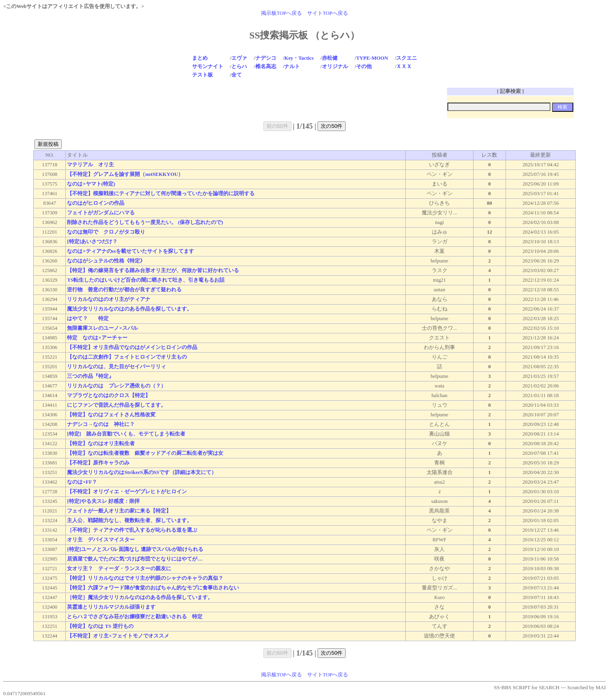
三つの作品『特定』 (90, 376)
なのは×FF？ (82, 482)
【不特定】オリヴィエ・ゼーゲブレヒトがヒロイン (127, 492)
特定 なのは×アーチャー (97, 338)
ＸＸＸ (404, 67)
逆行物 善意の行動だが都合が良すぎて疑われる (124, 290)
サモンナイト (208, 67)
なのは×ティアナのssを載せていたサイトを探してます (130, 251)
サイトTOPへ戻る (328, 13)
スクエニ (407, 58)
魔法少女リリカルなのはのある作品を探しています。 (129, 309)
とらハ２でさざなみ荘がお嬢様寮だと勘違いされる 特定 (135, 617)
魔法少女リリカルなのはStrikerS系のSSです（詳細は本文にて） (142, 472)
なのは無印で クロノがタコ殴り (106, 232)
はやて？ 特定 (88, 319)
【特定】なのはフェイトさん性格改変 (111, 415)
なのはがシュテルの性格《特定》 (106, 261)
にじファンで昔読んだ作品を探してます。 (116, 405)
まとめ (200, 58)
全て (237, 75)
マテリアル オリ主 (90, 165)
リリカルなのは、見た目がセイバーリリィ (116, 367)
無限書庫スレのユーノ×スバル (102, 328)
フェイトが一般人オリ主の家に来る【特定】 (119, 511)
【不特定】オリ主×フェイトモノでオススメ (118, 636)
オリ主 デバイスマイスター (101, 540)
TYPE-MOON (372, 58)
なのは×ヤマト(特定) (91, 184)
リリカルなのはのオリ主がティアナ (109, 299)
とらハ (239, 67)
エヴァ (239, 58)
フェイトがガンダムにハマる (101, 213)
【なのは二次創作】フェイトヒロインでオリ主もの (127, 357)
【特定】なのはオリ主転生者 (101, 444)
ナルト (292, 67)
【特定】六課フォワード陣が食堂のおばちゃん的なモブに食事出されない (153, 588)
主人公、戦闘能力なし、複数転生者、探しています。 (129, 520)
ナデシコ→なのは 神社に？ (101, 424)
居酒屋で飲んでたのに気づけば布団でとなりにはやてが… (135, 559)
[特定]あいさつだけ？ (92, 242)
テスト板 (202, 75)
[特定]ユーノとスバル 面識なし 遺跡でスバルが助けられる (135, 549)
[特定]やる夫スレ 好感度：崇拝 (103, 501)
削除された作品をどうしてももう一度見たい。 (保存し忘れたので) (145, 222)
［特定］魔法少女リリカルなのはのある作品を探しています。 (140, 597)
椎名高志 (266, 67)
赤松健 (330, 58)
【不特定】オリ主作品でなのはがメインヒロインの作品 (132, 347)
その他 (364, 67)
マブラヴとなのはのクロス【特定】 (109, 395)
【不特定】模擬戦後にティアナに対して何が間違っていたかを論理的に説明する (161, 194)
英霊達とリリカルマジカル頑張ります (111, 607)
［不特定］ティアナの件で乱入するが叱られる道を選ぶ (132, 530)
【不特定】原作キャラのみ (98, 463)
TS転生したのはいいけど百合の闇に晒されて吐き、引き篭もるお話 (146, 280)
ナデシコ (266, 58)
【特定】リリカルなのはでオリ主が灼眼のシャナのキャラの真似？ (145, 578)
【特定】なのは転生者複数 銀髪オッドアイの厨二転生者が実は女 (145, 453)
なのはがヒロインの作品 (96, 203)
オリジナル (335, 67)
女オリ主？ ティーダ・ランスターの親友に (119, 569)
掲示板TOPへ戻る (281, 13)
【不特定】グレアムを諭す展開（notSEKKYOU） (125, 174)
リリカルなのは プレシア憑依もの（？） (116, 386)
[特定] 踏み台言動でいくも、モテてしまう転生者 (126, 434)
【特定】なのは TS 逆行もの (100, 626)
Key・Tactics (299, 58)
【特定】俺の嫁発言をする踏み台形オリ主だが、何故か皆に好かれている (153, 270)
